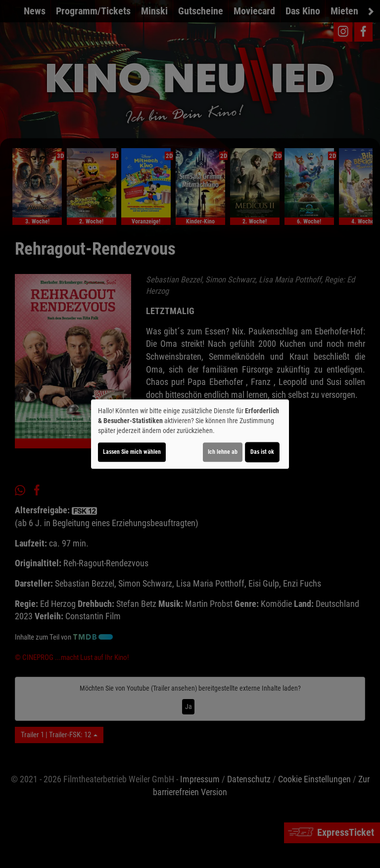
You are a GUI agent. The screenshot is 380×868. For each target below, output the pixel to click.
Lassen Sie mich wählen (132, 452)
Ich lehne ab (223, 452)
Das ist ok (262, 452)
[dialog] (190, 434)
